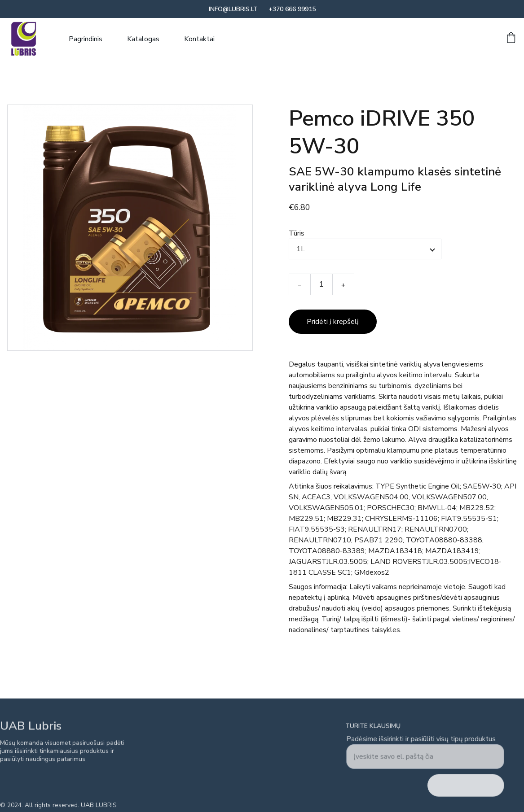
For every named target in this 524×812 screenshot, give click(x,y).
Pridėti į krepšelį (333, 322)
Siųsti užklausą (465, 785)
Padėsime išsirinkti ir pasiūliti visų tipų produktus (421, 740)
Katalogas (143, 39)
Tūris (297, 233)
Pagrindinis (86, 39)
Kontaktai (199, 39)
